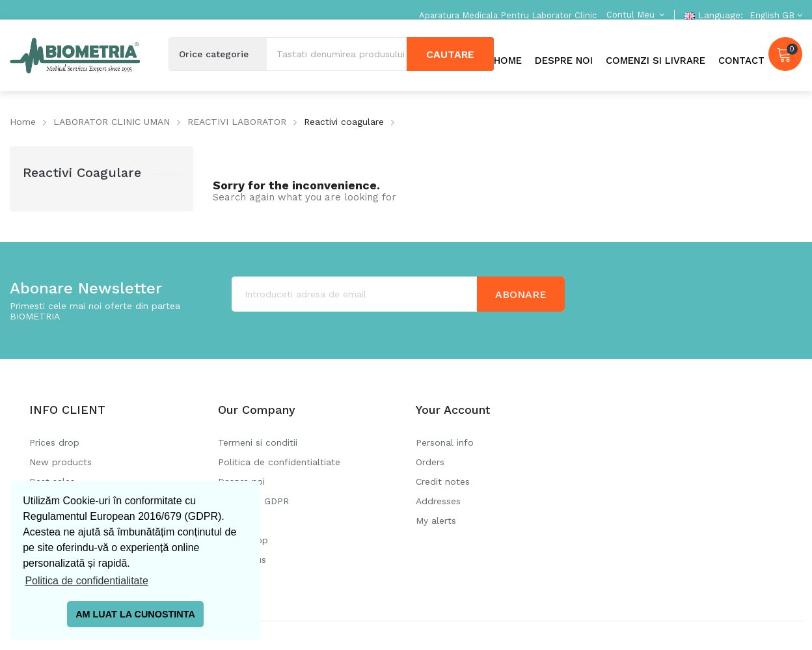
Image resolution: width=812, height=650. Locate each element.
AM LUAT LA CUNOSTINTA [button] (135, 614)
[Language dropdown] (774, 15)
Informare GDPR (253, 501)
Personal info (445, 442)
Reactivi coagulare (82, 172)
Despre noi (241, 481)
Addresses (438, 501)
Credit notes (443, 481)
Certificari (239, 521)
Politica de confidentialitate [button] (86, 581)
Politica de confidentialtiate (279, 462)
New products (61, 462)
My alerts (436, 521)
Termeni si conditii (258, 442)
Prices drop (54, 442)
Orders (430, 462)
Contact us (242, 560)
